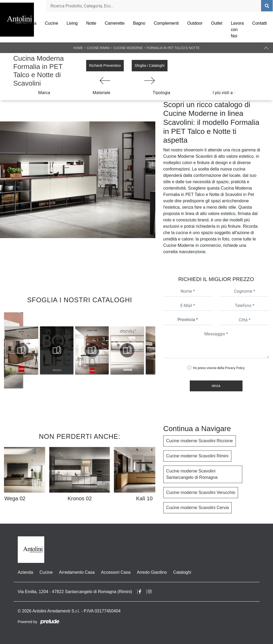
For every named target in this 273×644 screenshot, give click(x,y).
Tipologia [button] (161, 93)
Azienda (29, 23)
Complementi (166, 23)
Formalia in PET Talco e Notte (173, 48)
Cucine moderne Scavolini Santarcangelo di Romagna (192, 474)
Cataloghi (182, 572)
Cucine (51, 23)
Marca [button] (44, 93)
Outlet (217, 23)
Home (78, 48)
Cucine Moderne (128, 48)
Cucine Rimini (98, 48)
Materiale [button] (101, 93)
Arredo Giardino (151, 572)
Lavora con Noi (237, 30)
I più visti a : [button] (224, 93)
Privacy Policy (235, 368)
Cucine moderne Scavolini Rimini (197, 456)
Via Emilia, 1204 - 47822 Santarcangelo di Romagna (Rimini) (75, 592)
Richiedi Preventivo (105, 65)
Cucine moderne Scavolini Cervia (198, 508)
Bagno (139, 23)
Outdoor (195, 23)
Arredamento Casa (77, 572)
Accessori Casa (115, 572)
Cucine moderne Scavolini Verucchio (201, 492)
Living (72, 23)
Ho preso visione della (219, 368)
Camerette (115, 23)
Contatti (260, 23)
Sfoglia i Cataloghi (150, 65)
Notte (91, 23)
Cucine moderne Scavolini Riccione (200, 441)
